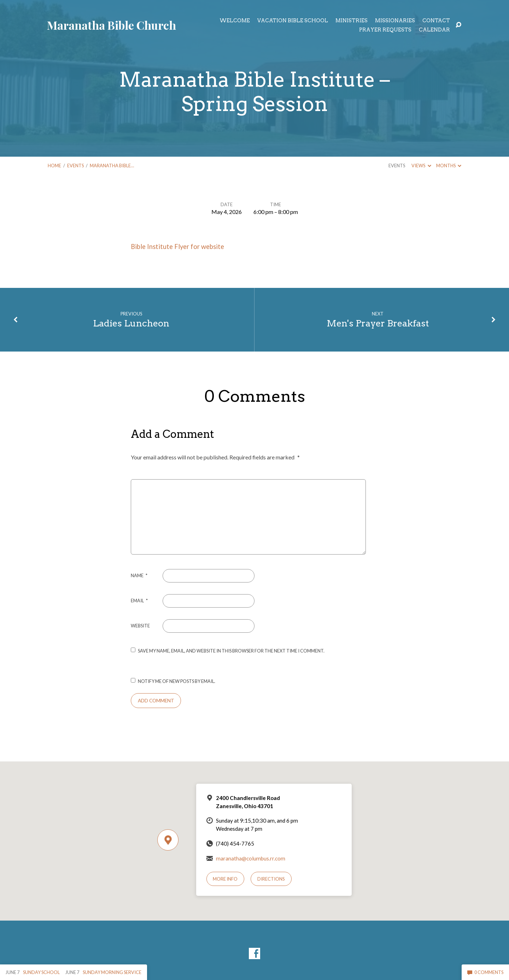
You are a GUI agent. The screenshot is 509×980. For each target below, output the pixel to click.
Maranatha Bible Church (112, 25)
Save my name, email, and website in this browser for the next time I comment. (231, 651)
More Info (225, 879)
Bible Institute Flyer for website (177, 247)
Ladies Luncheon (131, 323)
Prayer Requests (385, 30)
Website (140, 626)
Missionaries (395, 21)
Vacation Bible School (293, 21)
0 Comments (485, 972)
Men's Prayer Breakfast (378, 323)
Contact (436, 21)
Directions (271, 879)
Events (75, 166)
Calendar (434, 30)
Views (421, 166)
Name (139, 575)
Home (54, 166)
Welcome (235, 21)
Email (139, 601)
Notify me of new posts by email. (177, 681)
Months (449, 166)
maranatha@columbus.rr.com (251, 858)
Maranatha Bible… (112, 166)
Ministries (352, 21)
